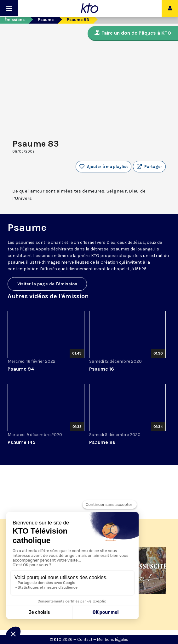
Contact (85, 639)
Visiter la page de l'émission (47, 284)
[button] (149, 167)
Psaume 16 (102, 369)
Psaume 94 (21, 369)
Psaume (46, 20)
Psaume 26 (102, 442)
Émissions (14, 20)
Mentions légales (113, 639)
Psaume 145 (22, 442)
